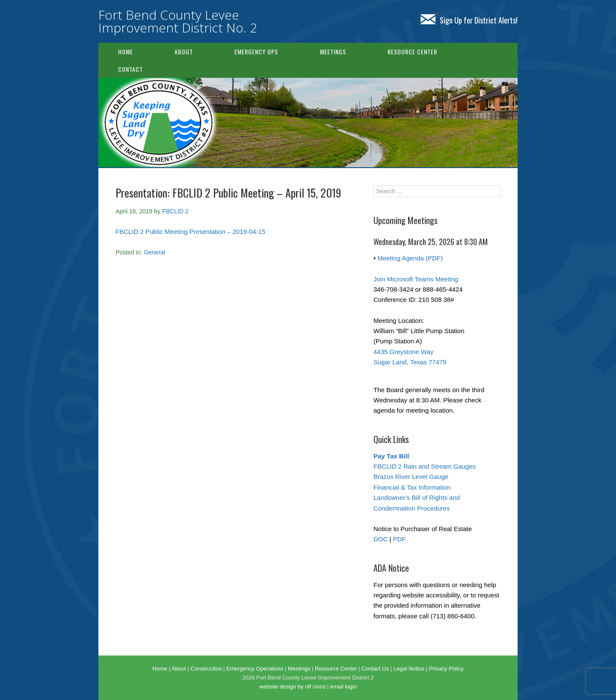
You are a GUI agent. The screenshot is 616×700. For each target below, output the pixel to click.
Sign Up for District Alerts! (469, 20)
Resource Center (412, 52)
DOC (381, 539)
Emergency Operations (255, 669)
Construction (206, 669)
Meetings (333, 52)
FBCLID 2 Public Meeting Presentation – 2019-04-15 (190, 232)
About (184, 52)
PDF (400, 539)
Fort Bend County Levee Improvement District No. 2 (178, 21)
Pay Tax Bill (391, 456)
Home (126, 52)
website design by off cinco (292, 687)
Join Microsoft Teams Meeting (416, 279)
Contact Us (375, 669)
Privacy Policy (446, 669)
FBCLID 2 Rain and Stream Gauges (425, 466)
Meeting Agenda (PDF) (410, 258)
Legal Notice (409, 669)
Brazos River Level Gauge (411, 477)
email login (344, 687)
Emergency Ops (256, 52)
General (154, 252)
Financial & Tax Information (412, 487)
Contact (130, 69)
